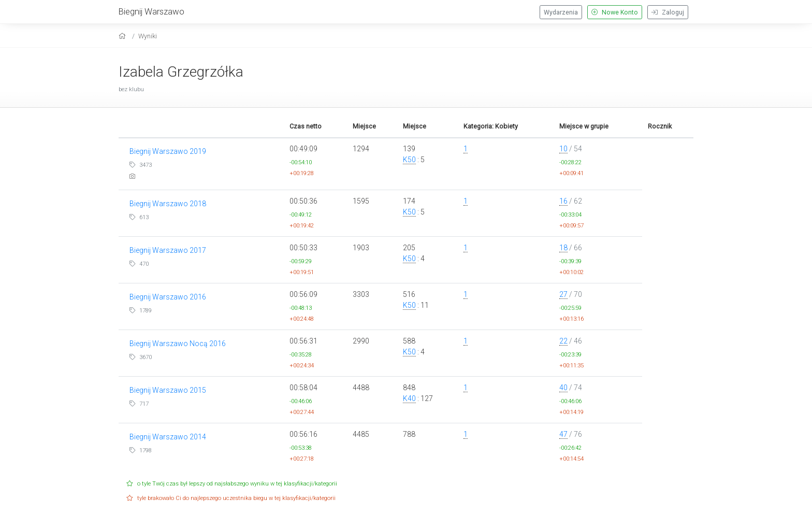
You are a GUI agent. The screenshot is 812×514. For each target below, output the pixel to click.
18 (563, 248)
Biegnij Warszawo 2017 (168, 250)
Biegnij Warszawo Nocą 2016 (178, 344)
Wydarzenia (561, 12)
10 (563, 149)
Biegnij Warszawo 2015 (168, 390)
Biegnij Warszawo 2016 (168, 297)
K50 (409, 160)
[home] (124, 36)
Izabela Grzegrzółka (181, 72)
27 (563, 294)
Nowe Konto (615, 12)
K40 (409, 398)
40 (563, 388)
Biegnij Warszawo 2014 (168, 437)
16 (563, 201)
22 (563, 341)
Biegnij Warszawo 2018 (168, 204)
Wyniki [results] (148, 36)
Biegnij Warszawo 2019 (168, 151)
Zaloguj (668, 12)
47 (563, 434)
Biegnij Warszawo (151, 11)
